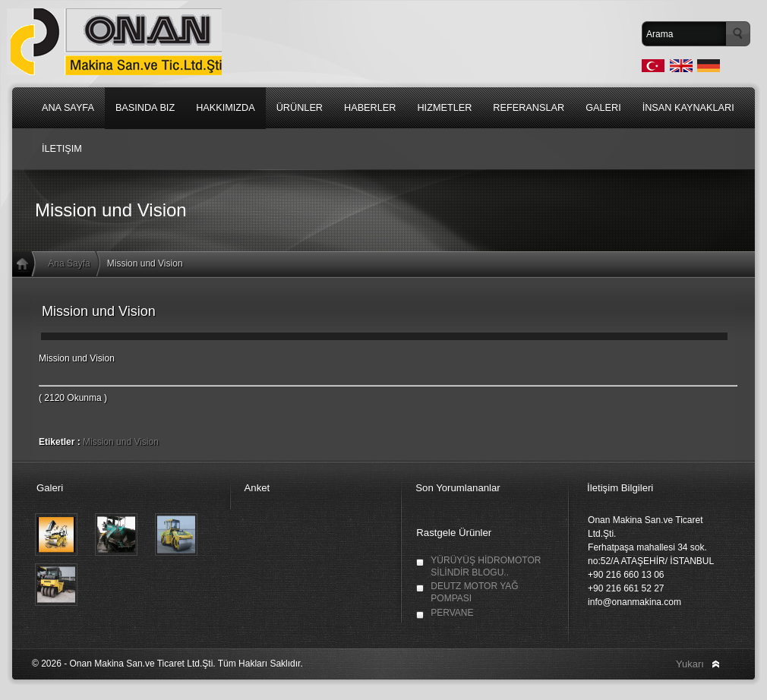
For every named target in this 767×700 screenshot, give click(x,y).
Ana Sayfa (69, 263)
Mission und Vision (121, 442)
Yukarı (690, 664)
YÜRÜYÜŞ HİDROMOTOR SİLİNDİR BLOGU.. (486, 566)
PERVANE (452, 613)
